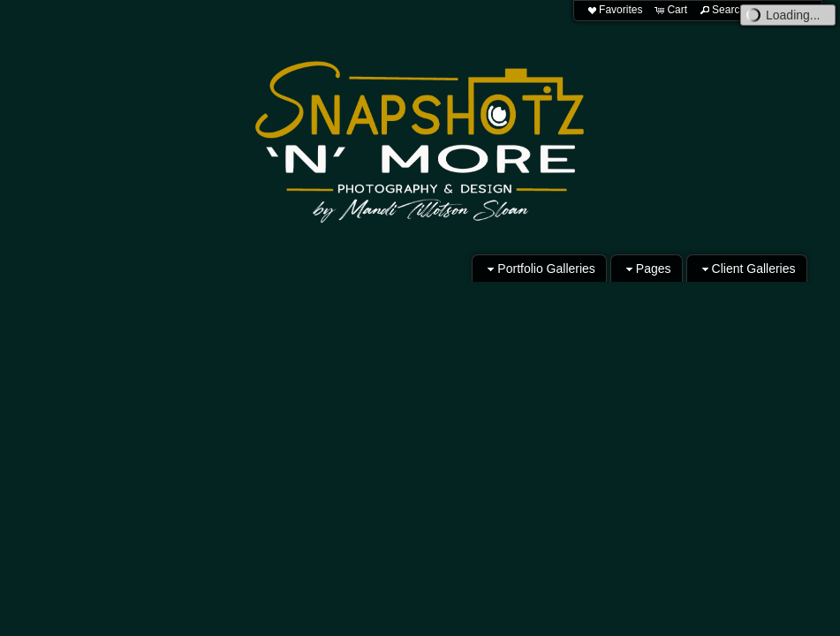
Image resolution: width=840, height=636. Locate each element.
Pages (647, 269)
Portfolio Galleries (539, 269)
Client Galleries (747, 269)
